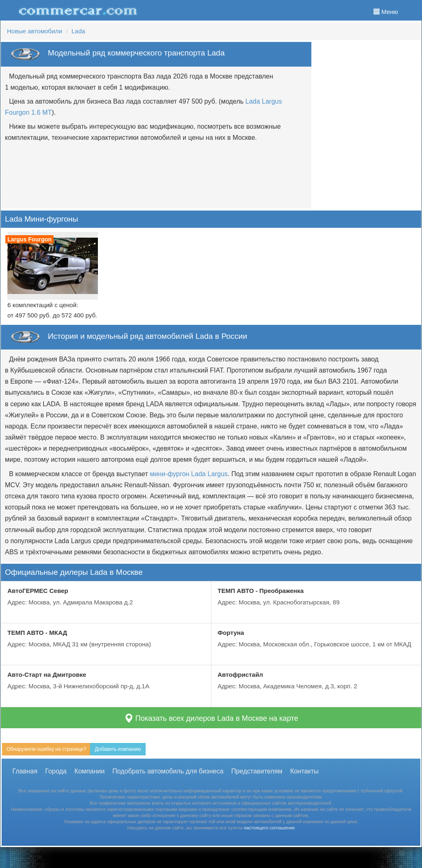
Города (56, 771)
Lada (78, 31)
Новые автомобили (35, 31)
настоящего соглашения (269, 828)
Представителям (257, 771)
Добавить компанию (118, 749)
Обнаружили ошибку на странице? (46, 749)
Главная (25, 771)
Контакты (304, 771)
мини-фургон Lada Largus (189, 474)
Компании (90, 771)
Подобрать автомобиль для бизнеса (168, 771)
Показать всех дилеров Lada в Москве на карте (211, 718)
